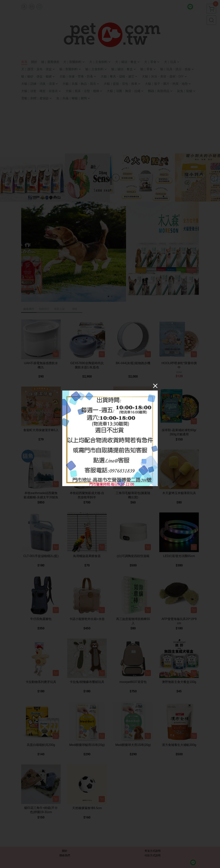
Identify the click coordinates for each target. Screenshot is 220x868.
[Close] (155, 386)
